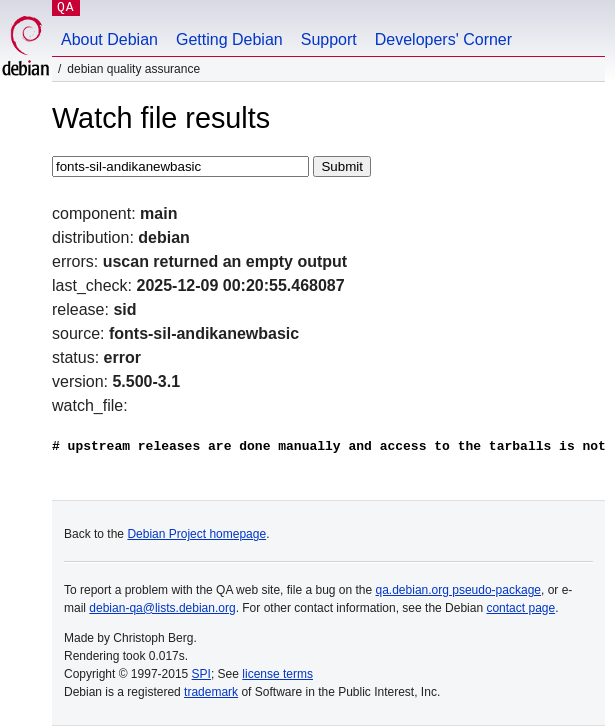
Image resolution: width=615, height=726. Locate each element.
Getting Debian (229, 39)
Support (329, 39)
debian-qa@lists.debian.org (162, 608)
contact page (520, 608)
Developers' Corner (443, 39)
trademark (211, 692)
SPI (201, 674)
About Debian (109, 39)
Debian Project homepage (196, 534)
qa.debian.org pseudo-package (458, 590)
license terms (277, 674)
